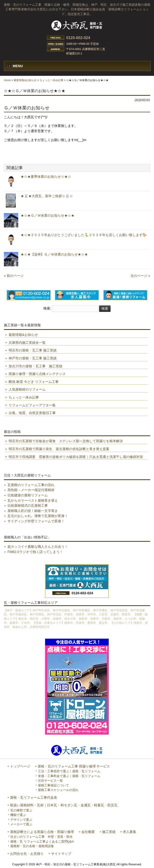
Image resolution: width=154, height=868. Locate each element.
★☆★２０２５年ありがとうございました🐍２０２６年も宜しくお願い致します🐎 (84, 235)
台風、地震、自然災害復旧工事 (32, 413)
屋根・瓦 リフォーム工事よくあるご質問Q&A (42, 841)
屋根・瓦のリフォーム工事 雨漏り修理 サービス (74, 766)
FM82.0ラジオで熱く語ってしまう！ (35, 552)
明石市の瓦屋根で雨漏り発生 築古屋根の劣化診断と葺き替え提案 (59, 449)
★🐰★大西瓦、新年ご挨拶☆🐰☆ (47, 196)
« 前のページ (14, 276)
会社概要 (88, 832)
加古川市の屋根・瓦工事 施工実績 (36, 366)
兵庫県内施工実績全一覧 (27, 343)
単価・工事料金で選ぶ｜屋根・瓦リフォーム (69, 776)
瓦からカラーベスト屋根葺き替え (33, 500)
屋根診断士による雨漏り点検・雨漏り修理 (42, 832)
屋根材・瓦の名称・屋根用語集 (32, 846)
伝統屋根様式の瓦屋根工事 (28, 505)
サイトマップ (61, 854)
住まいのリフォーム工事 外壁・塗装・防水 (41, 837)
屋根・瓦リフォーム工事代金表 (34, 798)
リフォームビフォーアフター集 (32, 405)
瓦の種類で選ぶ (21, 810)
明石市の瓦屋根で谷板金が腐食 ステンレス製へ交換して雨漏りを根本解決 (66, 441)
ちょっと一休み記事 (51, 80)
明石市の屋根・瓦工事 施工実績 (33, 350)
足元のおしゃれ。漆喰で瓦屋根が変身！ (38, 516)
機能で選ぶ (18, 815)
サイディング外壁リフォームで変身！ (36, 521)
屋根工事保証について (53, 785)
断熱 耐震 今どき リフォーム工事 (34, 382)
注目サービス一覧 (50, 781)
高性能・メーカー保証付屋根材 (31, 490)
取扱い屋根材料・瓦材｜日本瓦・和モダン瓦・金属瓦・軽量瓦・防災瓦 (64, 805)
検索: (47, 309)
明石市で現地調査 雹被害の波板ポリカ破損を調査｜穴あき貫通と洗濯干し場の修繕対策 (76, 457)
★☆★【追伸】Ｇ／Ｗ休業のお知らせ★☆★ (54, 254)
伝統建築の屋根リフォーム (28, 495)
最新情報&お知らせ (25, 80)
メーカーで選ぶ (21, 824)
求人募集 (130, 832)
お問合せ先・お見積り (27, 854)
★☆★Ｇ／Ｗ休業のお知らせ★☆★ (47, 215)
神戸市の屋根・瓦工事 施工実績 (33, 358)
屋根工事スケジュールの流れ (58, 790)
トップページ (20, 766)
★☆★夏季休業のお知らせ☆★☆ (46, 177)
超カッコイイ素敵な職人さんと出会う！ (38, 547)
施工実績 (109, 832)
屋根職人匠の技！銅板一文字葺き (33, 511)
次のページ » (140, 276)
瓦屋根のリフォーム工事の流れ (31, 485)
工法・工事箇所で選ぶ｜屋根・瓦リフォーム (69, 771)
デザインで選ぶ (21, 820)
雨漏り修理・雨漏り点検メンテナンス (37, 374)
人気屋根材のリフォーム (27, 389)
